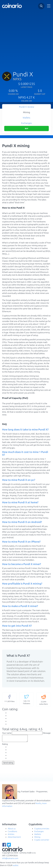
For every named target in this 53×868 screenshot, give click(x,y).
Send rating (8, 764)
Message (47, 733)
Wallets (26, 118)
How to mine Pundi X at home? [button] (20, 502)
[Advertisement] (26, 39)
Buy (27, 128)
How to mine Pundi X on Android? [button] (22, 522)
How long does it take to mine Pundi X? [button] (25, 429)
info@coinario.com (10, 860)
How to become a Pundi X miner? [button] (22, 564)
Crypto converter (42, 841)
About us (12, 830)
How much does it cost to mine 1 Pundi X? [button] (25, 453)
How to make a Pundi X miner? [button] (20, 606)
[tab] (26, 430)
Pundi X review (27, 107)
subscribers (44, 700)
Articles (11, 835)
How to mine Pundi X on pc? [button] (19, 480)
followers (27, 699)
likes (9, 698)
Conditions (12, 833)
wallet (16, 867)
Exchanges (26, 123)
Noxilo (38, 805)
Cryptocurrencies (42, 830)
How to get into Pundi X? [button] (17, 626)
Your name (7, 733)
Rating (5, 745)
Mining (26, 112)
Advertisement (14, 838)
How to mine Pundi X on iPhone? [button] (21, 542)
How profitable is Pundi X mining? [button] (22, 584)
